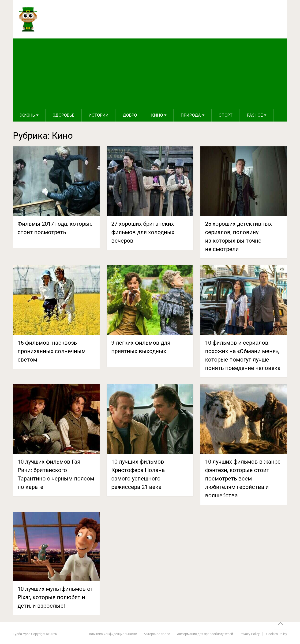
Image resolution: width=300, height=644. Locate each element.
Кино (157, 115)
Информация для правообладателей (205, 634)
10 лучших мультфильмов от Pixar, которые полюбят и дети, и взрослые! (55, 597)
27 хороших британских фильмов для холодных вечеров (143, 232)
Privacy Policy (250, 634)
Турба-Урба (22, 634)
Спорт (226, 115)
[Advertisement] (150, 74)
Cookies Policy (277, 634)
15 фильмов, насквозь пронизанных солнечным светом (52, 351)
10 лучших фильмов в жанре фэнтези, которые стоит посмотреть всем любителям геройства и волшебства (243, 479)
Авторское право (157, 634)
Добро (130, 115)
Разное (255, 115)
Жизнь (27, 115)
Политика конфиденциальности (112, 634)
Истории (99, 115)
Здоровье (64, 115)
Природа (191, 115)
